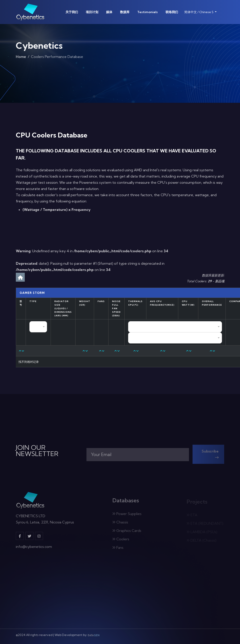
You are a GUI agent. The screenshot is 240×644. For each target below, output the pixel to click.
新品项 (220, 281)
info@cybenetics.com (34, 549)
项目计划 (92, 12)
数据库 (125, 12)
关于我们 (72, 12)
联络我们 (172, 12)
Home (21, 58)
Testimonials (148, 12)
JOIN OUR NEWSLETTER (37, 451)
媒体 (109, 12)
